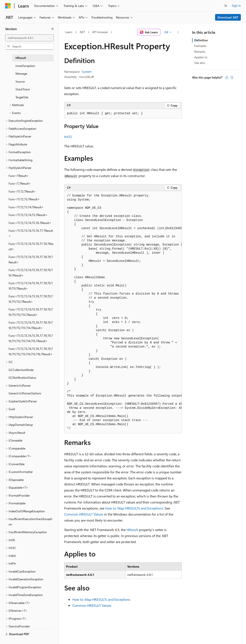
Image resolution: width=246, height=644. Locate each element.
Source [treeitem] (20, 81)
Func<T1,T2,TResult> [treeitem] (22, 191)
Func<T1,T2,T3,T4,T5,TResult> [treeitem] (28, 215)
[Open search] (226, 6)
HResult (132, 530)
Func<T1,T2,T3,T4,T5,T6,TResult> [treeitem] (30, 223)
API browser (100, 32)
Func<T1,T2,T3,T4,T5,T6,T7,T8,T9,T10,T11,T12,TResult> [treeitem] (31, 299)
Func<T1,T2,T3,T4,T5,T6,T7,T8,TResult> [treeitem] (31, 246)
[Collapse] (53, 29)
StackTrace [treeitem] (23, 89)
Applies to (201, 57)
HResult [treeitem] (21, 58)
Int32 (68, 137)
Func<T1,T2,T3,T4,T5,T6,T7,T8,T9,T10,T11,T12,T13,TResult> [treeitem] (31, 312)
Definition (201, 40)
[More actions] (178, 32)
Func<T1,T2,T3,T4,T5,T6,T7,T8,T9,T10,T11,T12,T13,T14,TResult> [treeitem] (31, 325)
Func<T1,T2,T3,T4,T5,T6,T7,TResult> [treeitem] (31, 233)
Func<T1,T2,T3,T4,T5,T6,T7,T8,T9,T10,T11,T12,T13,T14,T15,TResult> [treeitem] (31, 338)
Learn (69, 32)
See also (200, 63)
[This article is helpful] (227, 77)
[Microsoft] (8, 6)
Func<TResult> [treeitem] (19, 176)
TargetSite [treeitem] (22, 97)
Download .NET (228, 17)
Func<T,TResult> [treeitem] (20, 183)
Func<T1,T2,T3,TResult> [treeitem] (24, 199)
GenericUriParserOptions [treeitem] (25, 393)
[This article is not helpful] (232, 77)
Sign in (236, 5)
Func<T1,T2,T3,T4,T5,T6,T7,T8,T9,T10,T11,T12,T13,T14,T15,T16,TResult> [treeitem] (31, 351)
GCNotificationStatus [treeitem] (22, 378)
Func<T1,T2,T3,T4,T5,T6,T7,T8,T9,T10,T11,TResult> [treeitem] (31, 286)
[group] (123, 312)
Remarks (200, 52)
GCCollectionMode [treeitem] (21, 370)
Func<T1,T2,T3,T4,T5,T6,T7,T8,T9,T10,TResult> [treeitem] (31, 273)
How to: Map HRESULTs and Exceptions (134, 508)
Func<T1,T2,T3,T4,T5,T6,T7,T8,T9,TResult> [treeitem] (31, 259)
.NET (82, 32)
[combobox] (29, 38)
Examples (200, 46)
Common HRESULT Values (84, 514)
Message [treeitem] (21, 73)
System (87, 72)
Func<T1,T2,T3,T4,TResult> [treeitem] (26, 207)
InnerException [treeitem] (25, 66)
